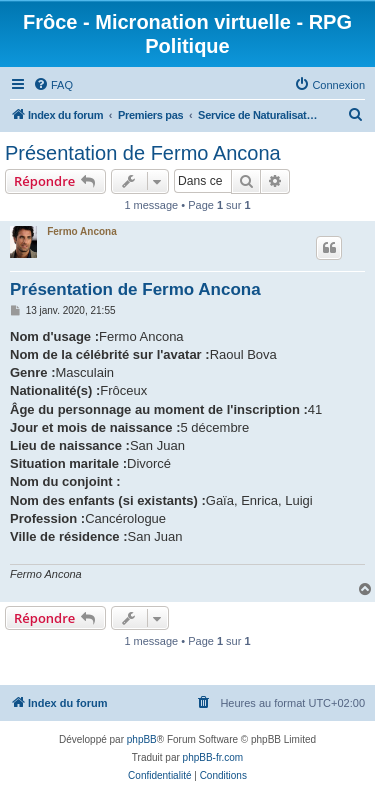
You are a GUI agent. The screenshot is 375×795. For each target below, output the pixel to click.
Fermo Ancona (82, 231)
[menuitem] (53, 85)
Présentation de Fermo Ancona (143, 153)
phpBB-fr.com (213, 757)
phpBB (142, 739)
